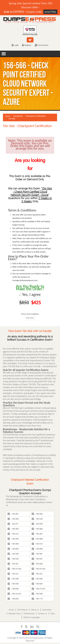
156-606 (37, 549)
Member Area (14, 614)
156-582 (37, 579)
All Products (22, 610)
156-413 (37, 544)
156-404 (13, 539)
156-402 (37, 514)
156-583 (37, 564)
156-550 (37, 524)
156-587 (37, 584)
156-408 (37, 539)
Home (8, 116)
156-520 (37, 519)
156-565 (13, 554)
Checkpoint (18, 116)
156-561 (37, 574)
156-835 (13, 599)
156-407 (37, 534)
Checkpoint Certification (36, 116)
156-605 (13, 549)
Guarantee (47, 610)
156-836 (13, 589)
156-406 (37, 529)
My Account (41, 45)
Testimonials (29, 614)
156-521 (13, 574)
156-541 (37, 559)
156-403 (13, 519)
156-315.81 (14, 594)
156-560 (37, 594)
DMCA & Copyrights (32, 617)
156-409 (13, 544)
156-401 (13, 514)
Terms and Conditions (30, 314)
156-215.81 (39, 589)
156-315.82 (39, 569)
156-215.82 (14, 569)
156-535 (13, 559)
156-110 (37, 599)
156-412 (13, 534)
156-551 (13, 564)
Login (15, 45)
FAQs (53, 614)
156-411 (13, 524)
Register (27, 45)
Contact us (42, 614)
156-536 (13, 584)
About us (35, 610)
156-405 (13, 529)
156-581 (37, 554)
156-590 (13, 579)
